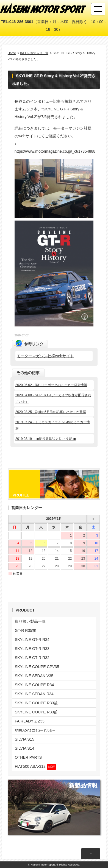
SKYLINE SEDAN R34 (34, 694)
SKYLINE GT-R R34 (32, 640)
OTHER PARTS (28, 757)
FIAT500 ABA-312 (35, 767)
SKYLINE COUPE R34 (34, 685)
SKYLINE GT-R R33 (32, 649)
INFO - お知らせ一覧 (34, 53)
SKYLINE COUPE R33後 (36, 703)
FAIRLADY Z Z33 (30, 721)
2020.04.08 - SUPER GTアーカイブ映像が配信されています (53, 398)
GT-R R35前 (25, 630)
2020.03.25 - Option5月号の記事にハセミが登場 (51, 412)
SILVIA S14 (25, 748)
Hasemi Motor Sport (43, 865)
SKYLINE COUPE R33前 (36, 712)
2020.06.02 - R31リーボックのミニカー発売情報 (51, 385)
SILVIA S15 (25, 739)
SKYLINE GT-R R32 (32, 658)
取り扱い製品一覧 (30, 621)
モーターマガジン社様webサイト (45, 356)
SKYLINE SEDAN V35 (34, 676)
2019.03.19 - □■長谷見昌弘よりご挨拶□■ (46, 439)
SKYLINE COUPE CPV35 (37, 667)
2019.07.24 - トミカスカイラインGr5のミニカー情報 (53, 425)
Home (12, 53)
